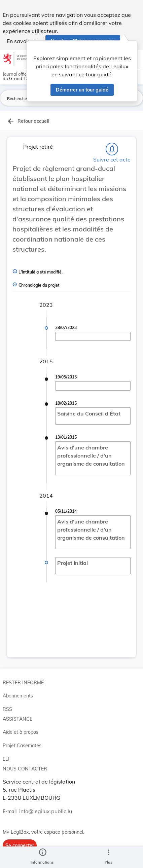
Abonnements (18, 696)
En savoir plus (24, 41)
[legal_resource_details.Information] (42, 857)
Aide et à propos (21, 732)
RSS (7, 709)
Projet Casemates (22, 746)
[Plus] (108, 857)
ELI (6, 759)
